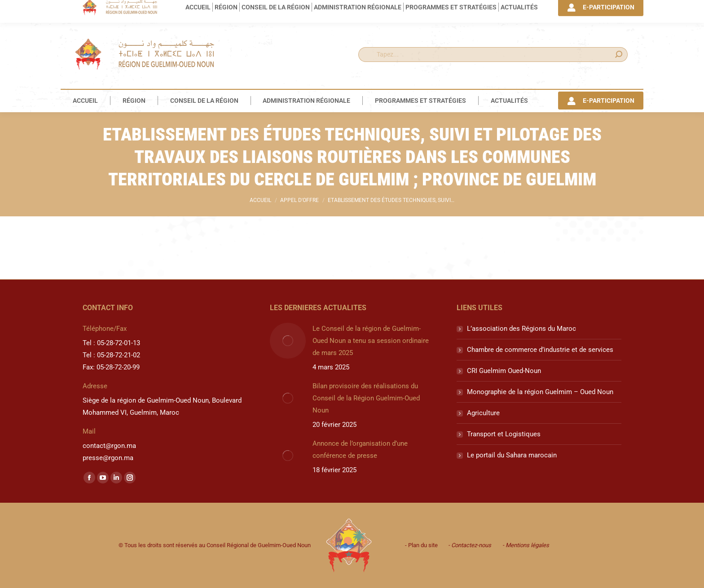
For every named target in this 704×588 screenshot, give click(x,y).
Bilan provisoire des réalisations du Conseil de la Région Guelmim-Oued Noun (366, 398)
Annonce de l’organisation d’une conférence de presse (360, 450)
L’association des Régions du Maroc (521, 329)
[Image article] (288, 341)
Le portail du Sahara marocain (512, 455)
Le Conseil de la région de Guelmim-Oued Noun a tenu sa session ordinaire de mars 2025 (371, 341)
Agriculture (483, 413)
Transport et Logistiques (504, 434)
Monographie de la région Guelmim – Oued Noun (540, 392)
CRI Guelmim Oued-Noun (504, 371)
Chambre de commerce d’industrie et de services (540, 350)
